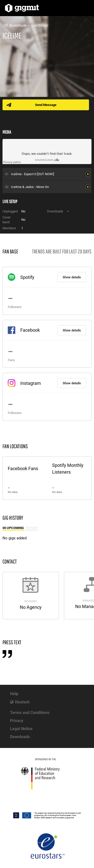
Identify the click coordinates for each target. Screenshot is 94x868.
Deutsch (22, 702)
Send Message (46, 105)
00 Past (32, 528)
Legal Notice (21, 729)
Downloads (20, 737)
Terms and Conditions (30, 713)
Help (14, 694)
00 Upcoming (14, 528)
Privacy (17, 721)
